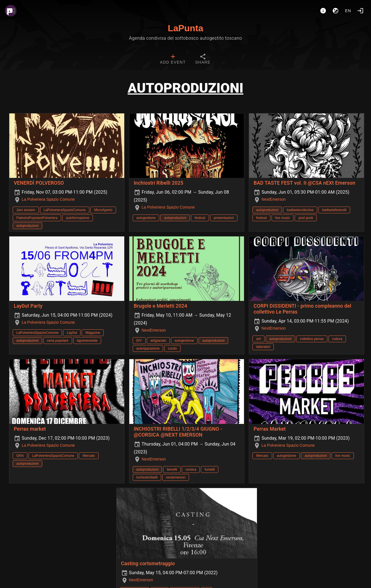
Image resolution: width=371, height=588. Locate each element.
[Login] (360, 11)
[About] (323, 11)
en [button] (348, 11)
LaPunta (185, 28)
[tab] (173, 60)
